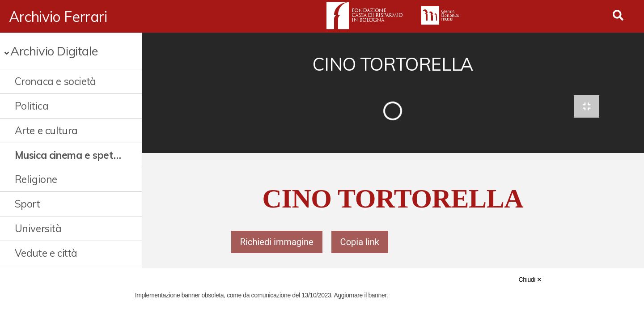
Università (38, 228)
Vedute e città (46, 253)
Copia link (360, 242)
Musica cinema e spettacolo (69, 155)
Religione (36, 179)
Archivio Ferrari (58, 17)
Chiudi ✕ (530, 280)
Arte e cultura (46, 130)
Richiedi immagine (277, 242)
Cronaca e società (55, 81)
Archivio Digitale (54, 51)
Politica (32, 106)
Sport (28, 204)
